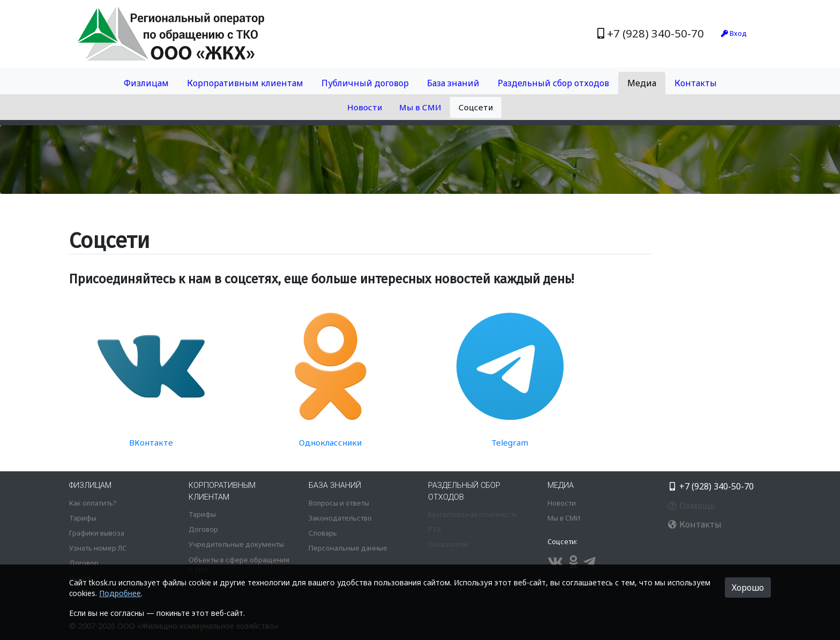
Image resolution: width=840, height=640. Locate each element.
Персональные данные (348, 548)
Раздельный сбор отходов (553, 83)
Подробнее (120, 593)
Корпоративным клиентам (245, 83)
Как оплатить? (93, 503)
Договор (84, 563)
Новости (365, 107)
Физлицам (146, 83)
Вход (734, 33)
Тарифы (83, 518)
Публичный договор (365, 83)
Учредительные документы (236, 544)
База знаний (453, 83)
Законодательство (340, 518)
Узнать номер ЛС (98, 548)
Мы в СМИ (420, 107)
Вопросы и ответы (339, 503)
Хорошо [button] (748, 588)
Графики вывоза (97, 533)
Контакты (696, 83)
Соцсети (476, 107)
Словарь (323, 533)
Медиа (642, 83)
